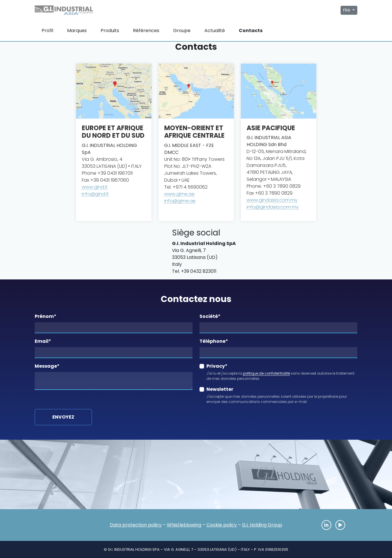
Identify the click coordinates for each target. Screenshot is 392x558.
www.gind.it (95, 187)
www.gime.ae (179, 194)
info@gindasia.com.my (273, 207)
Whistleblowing (184, 525)
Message (47, 366)
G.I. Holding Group (262, 525)
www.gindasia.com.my (272, 200)
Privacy (217, 366)
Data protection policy (136, 525)
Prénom (46, 316)
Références (146, 31)
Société (210, 316)
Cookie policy (222, 525)
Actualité (215, 31)
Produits (110, 31)
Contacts (251, 31)
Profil (47, 31)
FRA (347, 10)
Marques (77, 31)
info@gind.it (95, 194)
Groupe (182, 31)
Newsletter (220, 389)
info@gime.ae (180, 201)
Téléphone (214, 341)
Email (43, 341)
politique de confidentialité (266, 373)
